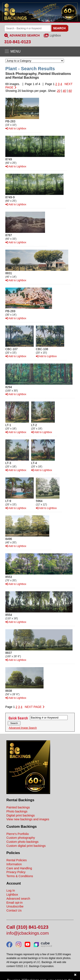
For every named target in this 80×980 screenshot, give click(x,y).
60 (70, 91)
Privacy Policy (16, 872)
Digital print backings (21, 815)
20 (59, 91)
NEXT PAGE (35, 707)
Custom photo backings (22, 842)
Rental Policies (17, 860)
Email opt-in (15, 903)
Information (14, 864)
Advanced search (18, 899)
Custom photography (21, 838)
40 (64, 91)
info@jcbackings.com (28, 933)
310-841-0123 (18, 42)
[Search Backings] (28, 28)
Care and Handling (19, 868)
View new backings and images (28, 819)
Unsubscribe (15, 906)
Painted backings (18, 807)
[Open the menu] (40, 52)
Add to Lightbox (16, 129)
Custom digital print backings (26, 846)
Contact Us (14, 910)
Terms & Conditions (20, 876)
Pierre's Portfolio (18, 834)
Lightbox (55, 35)
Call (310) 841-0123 (27, 927)
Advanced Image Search (23, 728)
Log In (11, 891)
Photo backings (17, 811)
